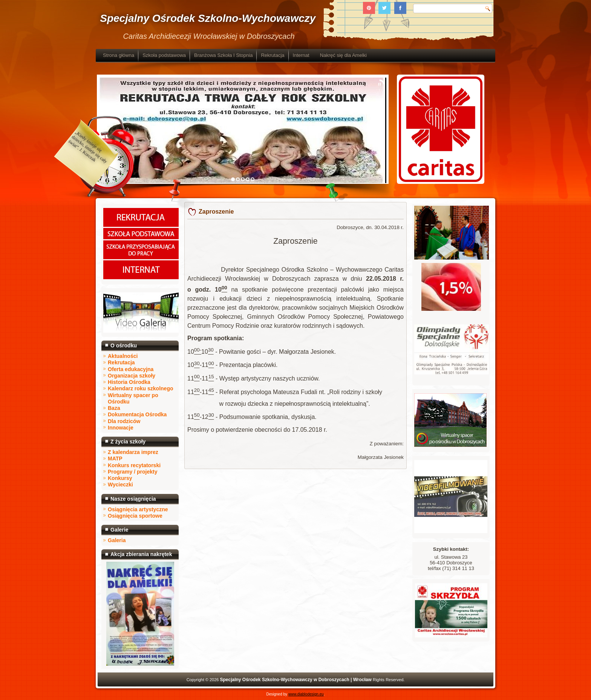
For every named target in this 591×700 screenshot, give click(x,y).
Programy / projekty (133, 472)
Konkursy (120, 478)
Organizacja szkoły (132, 376)
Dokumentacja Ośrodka (137, 414)
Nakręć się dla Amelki (343, 55)
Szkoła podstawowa (164, 55)
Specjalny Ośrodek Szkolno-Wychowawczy (208, 18)
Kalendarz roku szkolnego (140, 388)
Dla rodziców (124, 421)
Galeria (117, 540)
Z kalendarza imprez (133, 452)
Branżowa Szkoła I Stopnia (223, 55)
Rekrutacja (273, 55)
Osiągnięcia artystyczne (138, 509)
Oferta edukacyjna (131, 369)
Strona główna (119, 55)
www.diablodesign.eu (306, 694)
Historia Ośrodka (129, 382)
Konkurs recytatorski (134, 465)
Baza (114, 408)
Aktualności (123, 356)
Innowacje (121, 428)
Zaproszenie (216, 212)
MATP (115, 459)
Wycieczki (120, 484)
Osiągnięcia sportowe (135, 516)
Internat (301, 55)
